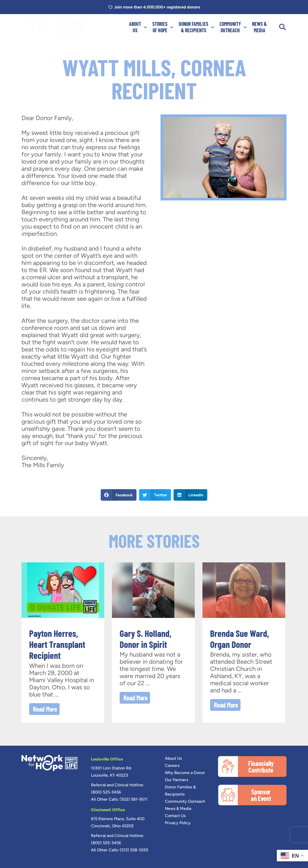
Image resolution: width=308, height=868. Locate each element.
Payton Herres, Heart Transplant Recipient (57, 644)
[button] (282, 27)
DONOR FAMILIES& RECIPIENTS (197, 27)
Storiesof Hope (163, 27)
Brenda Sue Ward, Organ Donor (240, 639)
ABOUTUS (138, 27)
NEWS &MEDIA (259, 27)
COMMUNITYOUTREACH (233, 27)
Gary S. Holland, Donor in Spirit (146, 639)
